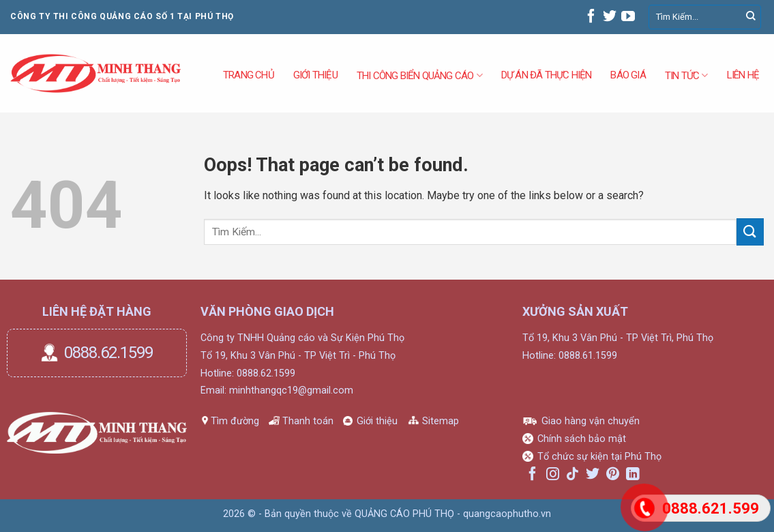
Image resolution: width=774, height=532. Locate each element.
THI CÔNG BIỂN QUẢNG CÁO (419, 75)
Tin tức (686, 75)
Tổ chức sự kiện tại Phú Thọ (599, 457)
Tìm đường (235, 421)
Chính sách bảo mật (582, 439)
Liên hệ (743, 75)
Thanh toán (308, 421)
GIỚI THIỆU (315, 75)
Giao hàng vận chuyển (591, 421)
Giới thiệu (377, 421)
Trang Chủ (249, 75)
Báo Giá (628, 75)
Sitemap (441, 421)
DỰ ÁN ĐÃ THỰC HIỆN (547, 75)
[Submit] (751, 17)
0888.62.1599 (108, 353)
